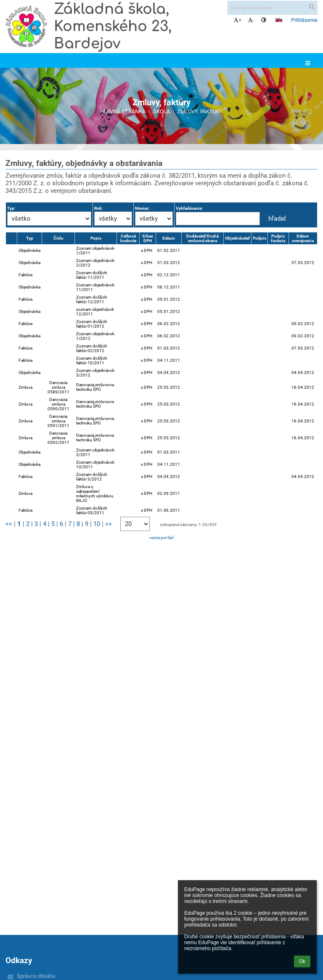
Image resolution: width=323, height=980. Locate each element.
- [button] (251, 20)
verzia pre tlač (161, 538)
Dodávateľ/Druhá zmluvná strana (203, 238)
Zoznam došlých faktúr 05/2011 (92, 510)
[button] (279, 20)
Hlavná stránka (123, 111)
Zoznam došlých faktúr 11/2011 (92, 275)
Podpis (259, 238)
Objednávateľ (237, 238)
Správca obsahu (36, 976)
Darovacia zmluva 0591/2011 (58, 421)
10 (97, 524)
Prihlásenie (304, 20)
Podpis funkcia (278, 238)
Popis (96, 238)
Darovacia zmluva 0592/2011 (58, 438)
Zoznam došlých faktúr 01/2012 (92, 324)
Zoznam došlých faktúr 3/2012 (92, 477)
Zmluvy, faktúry (200, 111)
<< (9, 524)
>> (109, 524)
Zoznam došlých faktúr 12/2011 (92, 299)
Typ (30, 238)
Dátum (169, 238)
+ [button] (237, 20)
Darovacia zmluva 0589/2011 (58, 387)
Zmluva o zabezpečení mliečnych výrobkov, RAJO (95, 494)
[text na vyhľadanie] (273, 8)
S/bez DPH (148, 238)
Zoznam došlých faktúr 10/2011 (92, 360)
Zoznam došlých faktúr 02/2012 (92, 348)
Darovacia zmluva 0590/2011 (58, 404)
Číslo (58, 238)
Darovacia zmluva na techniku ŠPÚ (95, 387)
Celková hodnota (128, 238)
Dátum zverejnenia (303, 238)
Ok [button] (302, 961)
